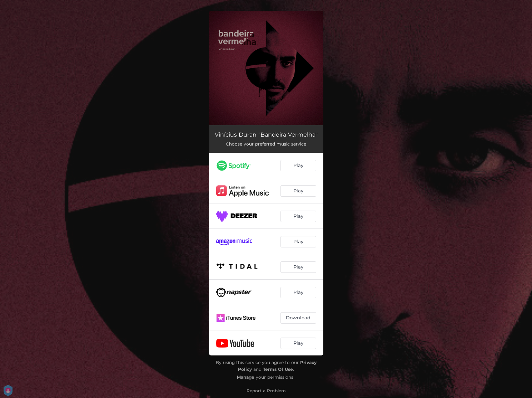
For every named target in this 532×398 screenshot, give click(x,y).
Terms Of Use (278, 369)
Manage (246, 377)
